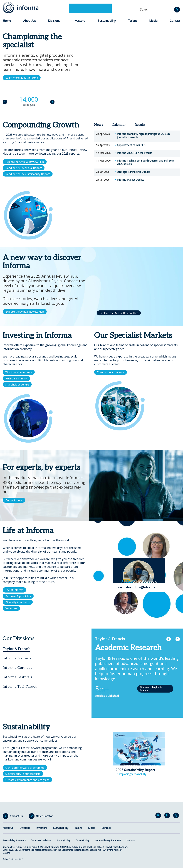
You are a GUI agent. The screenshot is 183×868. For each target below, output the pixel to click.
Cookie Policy (82, 840)
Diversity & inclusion (18, 602)
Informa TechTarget (20, 687)
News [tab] (99, 125)
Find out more (14, 500)
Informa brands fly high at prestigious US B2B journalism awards (143, 136)
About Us (29, 21)
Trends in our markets (111, 372)
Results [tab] (140, 125)
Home (7, 21)
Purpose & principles (18, 596)
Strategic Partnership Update (133, 172)
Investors (79, 21)
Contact (175, 21)
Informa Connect (17, 668)
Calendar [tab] (119, 125)
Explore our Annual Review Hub (25, 162)
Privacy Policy (63, 840)
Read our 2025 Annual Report (24, 168)
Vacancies (11, 608)
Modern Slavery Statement (108, 840)
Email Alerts (159, 816)
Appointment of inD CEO (131, 145)
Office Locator (44, 816)
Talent (133, 21)
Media (153, 21)
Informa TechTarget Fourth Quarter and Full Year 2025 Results (145, 162)
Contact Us (16, 816)
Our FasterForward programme (25, 768)
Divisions (54, 21)
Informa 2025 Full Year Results (135, 153)
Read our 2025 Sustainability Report (28, 174)
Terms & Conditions (41, 840)
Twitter (177, 816)
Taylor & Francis (17, 649)
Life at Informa (14, 590)
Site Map (131, 840)
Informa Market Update (131, 180)
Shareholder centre (17, 384)
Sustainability (107, 21)
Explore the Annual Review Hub (25, 312)
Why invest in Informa (19, 372)
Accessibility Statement (14, 840)
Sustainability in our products (23, 774)
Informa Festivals (17, 677)
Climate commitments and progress (27, 780)
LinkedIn (168, 816)
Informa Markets (17, 658)
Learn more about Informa (22, 78)
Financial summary (16, 378)
